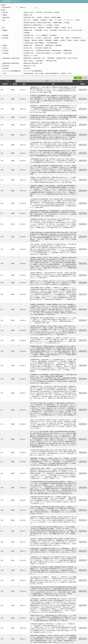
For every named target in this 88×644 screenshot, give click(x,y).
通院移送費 (48, 40)
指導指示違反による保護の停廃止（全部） (35, 58)
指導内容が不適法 (61, 58)
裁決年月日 (23, 7)
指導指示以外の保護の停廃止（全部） (33, 63)
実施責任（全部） (28, 15)
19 (41, 81)
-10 (21, 81)
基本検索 (3, 5)
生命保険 (67, 23)
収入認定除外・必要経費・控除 (43, 48)
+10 (67, 81)
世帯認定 (40, 17)
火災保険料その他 (76, 38)
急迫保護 (57, 12)
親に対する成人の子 (64, 30)
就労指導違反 (51, 58)
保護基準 (5, 45)
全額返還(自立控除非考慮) (43, 51)
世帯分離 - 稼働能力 (56, 17)
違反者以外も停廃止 (52, 61)
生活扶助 (39, 38)
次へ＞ (59, 81)
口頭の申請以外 (48, 12)
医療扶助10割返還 (57, 51)
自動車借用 (44, 20)
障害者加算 (59, 45)
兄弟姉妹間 (27, 33)
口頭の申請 (39, 12)
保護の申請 (5, 12)
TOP (18, 81)
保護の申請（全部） (29, 12)
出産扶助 (76, 40)
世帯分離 (47, 17)
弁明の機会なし (40, 61)
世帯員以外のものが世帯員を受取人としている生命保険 (38, 25)
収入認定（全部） (28, 48)
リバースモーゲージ (69, 20)
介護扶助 (63, 40)
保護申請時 (41, 28)
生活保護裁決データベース (11, 1)
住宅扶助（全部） (48, 38)
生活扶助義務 (53, 30)
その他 (4, 74)
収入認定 (5, 48)
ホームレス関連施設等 (42, 35)
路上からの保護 (39, 73)
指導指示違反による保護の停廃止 (11, 58)
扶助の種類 (5, 38)
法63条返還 (5, 51)
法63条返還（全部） (29, 51)
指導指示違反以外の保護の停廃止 (11, 63)
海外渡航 (63, 73)
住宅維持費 (27, 40)
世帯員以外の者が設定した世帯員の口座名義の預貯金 (37, 23)
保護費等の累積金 (58, 23)
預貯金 (78, 20)
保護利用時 (49, 28)
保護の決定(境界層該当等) (52, 73)
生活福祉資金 (53, 35)
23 (53, 81)
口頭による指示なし (73, 58)
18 (38, 81)
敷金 (63, 38)
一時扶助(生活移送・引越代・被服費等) (34, 43)
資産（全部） (27, 20)
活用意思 (64, 28)
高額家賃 (57, 38)
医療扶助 (41, 40)
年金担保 (57, 25)
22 (50, 81)
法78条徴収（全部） (29, 53)
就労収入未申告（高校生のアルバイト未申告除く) (49, 53)
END (70, 81)
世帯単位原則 (6, 18)
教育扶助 (34, 40)
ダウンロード (83, 90)
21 (47, 81)
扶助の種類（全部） (29, 38)
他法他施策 (5, 35)
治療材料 (56, 40)
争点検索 (3, 10)
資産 (4, 20)
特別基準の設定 (39, 45)
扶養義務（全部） (28, 30)
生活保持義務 (39, 30)
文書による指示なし (29, 61)
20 (44, 81)
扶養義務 (5, 30)
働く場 (70, 28)
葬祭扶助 (83, 40)
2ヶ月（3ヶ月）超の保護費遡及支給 (12, 71)
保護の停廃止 (6, 66)
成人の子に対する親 (77, 30)
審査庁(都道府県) (6, 7)
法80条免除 (5, 68)
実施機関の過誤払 (68, 51)
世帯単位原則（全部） (30, 17)
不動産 (51, 20)
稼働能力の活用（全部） (30, 28)
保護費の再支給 (49, 45)
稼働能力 (57, 28)
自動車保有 (36, 20)
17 (35, 81)
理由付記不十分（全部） (30, 66)
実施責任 (5, 15)
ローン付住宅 (58, 20)
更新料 (68, 38)
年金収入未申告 (68, 53)
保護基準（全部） (28, 45)
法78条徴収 (5, 53)
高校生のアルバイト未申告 (31, 56)
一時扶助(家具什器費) (52, 43)
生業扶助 (69, 40)
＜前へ (28, 81)
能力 (4, 28)
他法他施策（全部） (29, 35)
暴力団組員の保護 (28, 73)
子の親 (46, 30)
